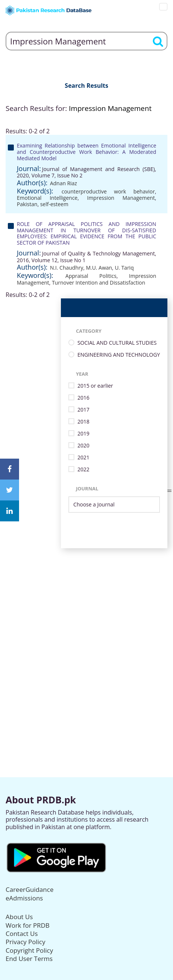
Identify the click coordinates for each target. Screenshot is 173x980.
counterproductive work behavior (108, 191)
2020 (83, 446)
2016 (83, 398)
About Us (19, 917)
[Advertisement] (86, 635)
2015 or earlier (95, 386)
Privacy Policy (25, 942)
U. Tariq (124, 268)
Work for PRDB (28, 925)
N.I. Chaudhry (67, 268)
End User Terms (29, 959)
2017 (83, 410)
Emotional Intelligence (47, 198)
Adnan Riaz (64, 183)
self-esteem (54, 204)
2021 (83, 458)
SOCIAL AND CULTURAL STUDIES (117, 343)
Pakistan (27, 204)
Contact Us (22, 934)
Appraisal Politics (91, 276)
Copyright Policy (29, 950)
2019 (83, 434)
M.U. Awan (99, 268)
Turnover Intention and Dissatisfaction (99, 283)
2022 (83, 470)
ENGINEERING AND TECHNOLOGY (119, 355)
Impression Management (121, 198)
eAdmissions (24, 898)
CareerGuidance (30, 889)
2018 (83, 422)
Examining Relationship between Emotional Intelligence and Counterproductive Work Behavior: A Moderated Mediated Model (86, 152)
